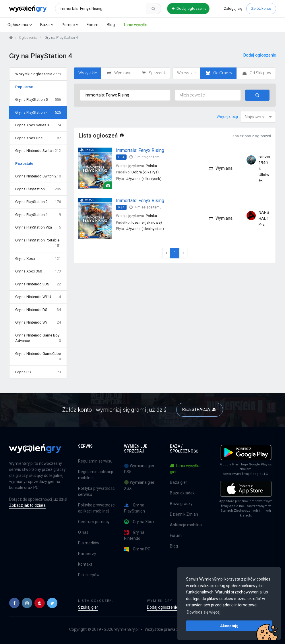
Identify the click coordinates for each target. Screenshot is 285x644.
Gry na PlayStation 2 (38, 202)
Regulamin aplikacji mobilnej (95, 475)
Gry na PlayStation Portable (38, 243)
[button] (14, 603)
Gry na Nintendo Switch (38, 151)
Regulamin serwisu (95, 461)
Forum (93, 25)
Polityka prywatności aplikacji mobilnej (97, 508)
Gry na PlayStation (134, 508)
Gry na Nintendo (134, 535)
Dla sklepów (89, 575)
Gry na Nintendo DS (38, 310)
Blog (111, 25)
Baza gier (179, 482)
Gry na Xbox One (38, 138)
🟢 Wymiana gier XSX (139, 485)
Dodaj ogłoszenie (189, 8)
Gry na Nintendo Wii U (38, 297)
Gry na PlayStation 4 (38, 113)
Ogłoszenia (18, 25)
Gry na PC (38, 372)
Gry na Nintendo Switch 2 (38, 176)
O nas (83, 532)
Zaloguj (233, 8)
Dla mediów (89, 543)
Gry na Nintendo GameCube (38, 357)
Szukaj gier (88, 607)
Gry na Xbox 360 (38, 271)
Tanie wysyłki (135, 25)
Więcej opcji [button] (227, 117)
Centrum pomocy (94, 522)
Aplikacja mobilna (186, 525)
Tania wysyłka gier (185, 469)
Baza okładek (182, 493)
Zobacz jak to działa (27, 505)
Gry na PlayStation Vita (38, 227)
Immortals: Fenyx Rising (140, 150)
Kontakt (85, 564)
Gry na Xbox (38, 259)
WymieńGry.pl (126, 629)
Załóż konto (261, 8)
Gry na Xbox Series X (38, 125)
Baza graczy (181, 504)
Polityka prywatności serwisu (97, 491)
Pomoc (68, 25)
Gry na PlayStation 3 (38, 189)
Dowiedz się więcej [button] (204, 612)
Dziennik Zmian (184, 514)
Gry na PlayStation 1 (38, 215)
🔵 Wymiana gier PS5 (139, 469)
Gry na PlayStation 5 (38, 100)
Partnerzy (87, 554)
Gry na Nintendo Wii (38, 322)
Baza (45, 25)
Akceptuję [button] (229, 626)
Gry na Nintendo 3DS (38, 284)
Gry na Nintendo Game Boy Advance (38, 338)
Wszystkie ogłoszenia (38, 74)
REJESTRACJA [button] (200, 409)
